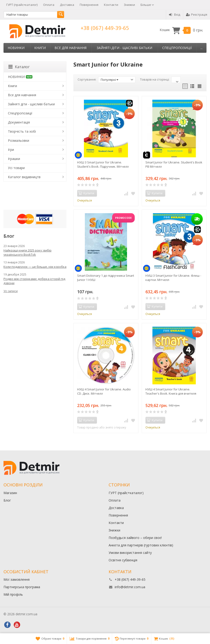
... (201, 48)
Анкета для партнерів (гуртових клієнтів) (141, 545)
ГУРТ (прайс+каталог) (22, 5)
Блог (7, 500)
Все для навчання (71, 48)
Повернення (89, 5)
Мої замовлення (17, 579)
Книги (40, 48)
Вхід (175, 14)
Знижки (129, 5)
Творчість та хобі (22, 131)
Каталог (19, 67)
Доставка (67, 5)
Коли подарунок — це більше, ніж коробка (35, 267)
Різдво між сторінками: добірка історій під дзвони (34, 281)
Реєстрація (197, 14)
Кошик (181, 30)
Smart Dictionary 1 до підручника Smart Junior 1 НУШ (106, 278)
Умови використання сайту (130, 553)
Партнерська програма (22, 587)
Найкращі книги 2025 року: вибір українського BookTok (28, 252)
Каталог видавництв (24, 177)
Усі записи (11, 291)
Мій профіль (13, 594)
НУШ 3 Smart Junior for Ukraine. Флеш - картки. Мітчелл (173, 278)
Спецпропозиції (177, 48)
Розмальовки (19, 140)
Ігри (11, 150)
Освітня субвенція (123, 560)
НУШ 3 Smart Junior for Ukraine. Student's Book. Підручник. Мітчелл (103, 164)
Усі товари (16, 168)
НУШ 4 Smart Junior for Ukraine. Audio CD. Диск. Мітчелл (104, 391)
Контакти (111, 5)
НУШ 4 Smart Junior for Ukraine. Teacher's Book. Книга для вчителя (171, 391)
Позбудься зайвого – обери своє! (135, 538)
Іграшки (14, 159)
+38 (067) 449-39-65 (105, 28)
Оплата (49, 5)
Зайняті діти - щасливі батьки (124, 48)
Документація (19, 122)
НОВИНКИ (16, 48)
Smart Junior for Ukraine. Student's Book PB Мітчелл (174, 164)
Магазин (10, 493)
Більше (147, 5)
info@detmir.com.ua (130, 587)
